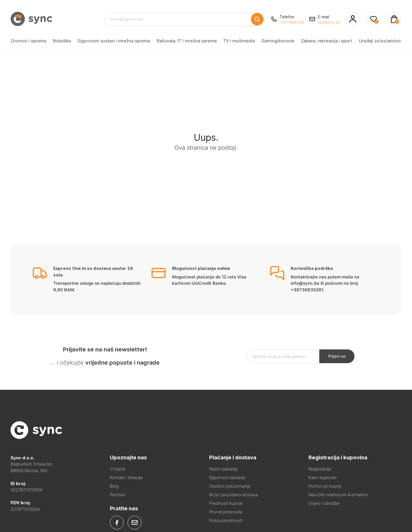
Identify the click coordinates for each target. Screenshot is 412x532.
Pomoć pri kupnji (325, 486)
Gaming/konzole (278, 41)
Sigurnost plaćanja (227, 477)
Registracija (320, 469)
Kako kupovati (322, 477)
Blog (114, 486)
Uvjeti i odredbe (324, 503)
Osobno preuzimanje (230, 486)
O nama (117, 469)
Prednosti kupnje (226, 503)
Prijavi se (337, 356)
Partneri (118, 495)
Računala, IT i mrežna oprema (186, 41)
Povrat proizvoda (226, 512)
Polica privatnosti (226, 520)
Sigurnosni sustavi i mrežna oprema (113, 41)
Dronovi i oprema (27, 41)
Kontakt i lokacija (126, 477)
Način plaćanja (223, 469)
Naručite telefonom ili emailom (338, 495)
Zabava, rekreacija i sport (327, 41)
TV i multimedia (238, 41)
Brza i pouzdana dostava (233, 495)
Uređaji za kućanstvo (381, 41)
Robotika (61, 41)
